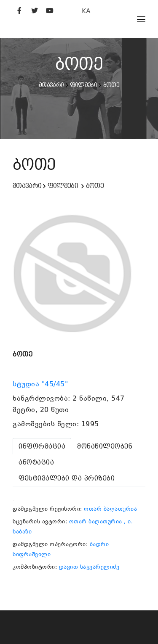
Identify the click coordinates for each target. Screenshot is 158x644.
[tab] (42, 446)
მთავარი (51, 85)
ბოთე (111, 85)
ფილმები (83, 85)
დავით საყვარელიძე (89, 567)
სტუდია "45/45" (42, 384)
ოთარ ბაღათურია (110, 509)
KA (86, 11)
